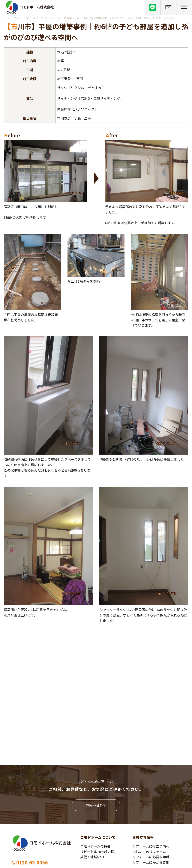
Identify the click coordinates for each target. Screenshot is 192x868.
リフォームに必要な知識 (151, 857)
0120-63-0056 (29, 862)
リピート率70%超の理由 (99, 852)
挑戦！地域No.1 (92, 857)
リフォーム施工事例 (27, 18)
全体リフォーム (51, 18)
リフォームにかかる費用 (151, 862)
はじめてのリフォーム (149, 852)
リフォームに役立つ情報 (151, 846)
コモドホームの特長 (95, 846)
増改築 (68, 18)
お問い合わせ (96, 805)
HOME (7, 18)
